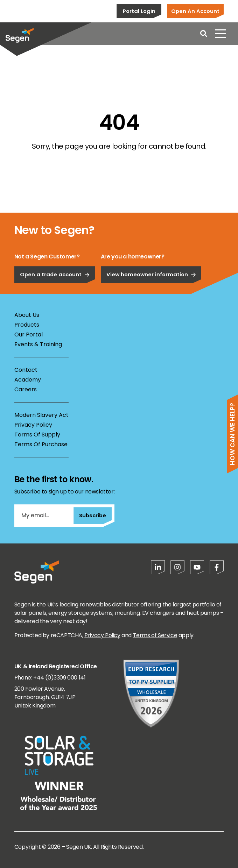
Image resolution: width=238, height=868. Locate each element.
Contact (26, 370)
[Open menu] (220, 34)
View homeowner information (151, 286)
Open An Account (195, 11)
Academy (28, 380)
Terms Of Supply (37, 435)
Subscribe (93, 515)
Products (27, 325)
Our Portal (29, 335)
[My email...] (44, 515)
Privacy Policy (33, 425)
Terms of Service (155, 635)
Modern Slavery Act (41, 415)
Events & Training (38, 344)
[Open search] (204, 34)
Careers (26, 389)
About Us (27, 315)
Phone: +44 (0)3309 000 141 (50, 678)
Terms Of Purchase (41, 444)
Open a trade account (55, 286)
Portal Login (139, 11)
